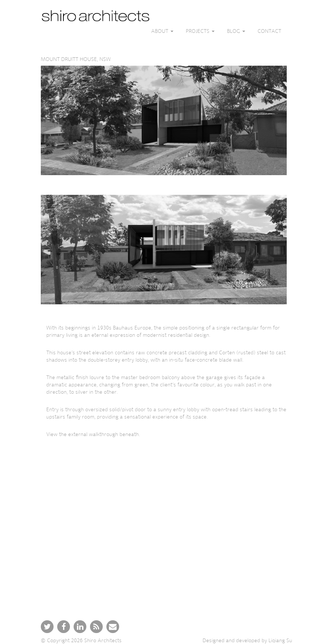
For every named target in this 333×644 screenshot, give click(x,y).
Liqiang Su (280, 640)
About (162, 31)
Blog (236, 31)
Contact (269, 31)
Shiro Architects (103, 640)
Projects (200, 31)
